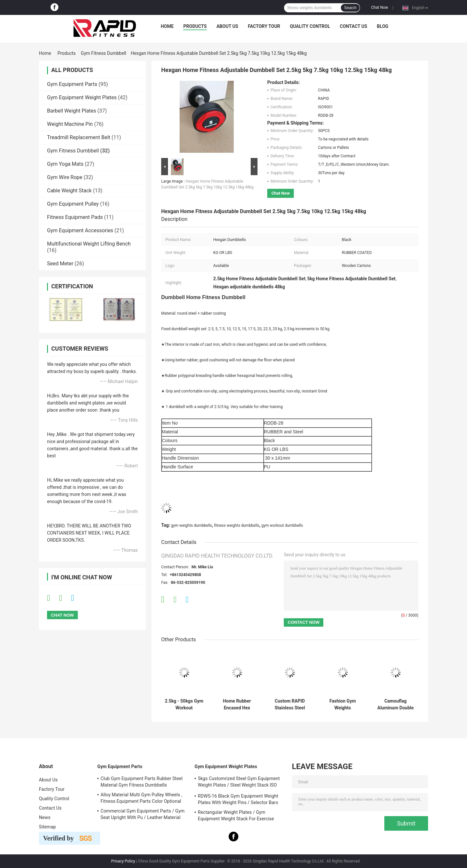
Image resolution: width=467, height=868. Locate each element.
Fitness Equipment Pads (75, 217)
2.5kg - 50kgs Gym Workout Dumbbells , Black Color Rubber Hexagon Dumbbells (184, 705)
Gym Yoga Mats (65, 164)
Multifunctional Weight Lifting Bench (89, 244)
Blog (383, 26)
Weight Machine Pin (70, 124)
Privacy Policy (123, 861)
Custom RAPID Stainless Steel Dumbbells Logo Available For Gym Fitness (290, 705)
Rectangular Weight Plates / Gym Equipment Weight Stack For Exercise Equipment (236, 816)
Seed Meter (60, 264)
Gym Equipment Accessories (80, 230)
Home (167, 26)
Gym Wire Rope (65, 177)
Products (195, 26)
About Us (227, 26)
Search (350, 8)
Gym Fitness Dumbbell (103, 53)
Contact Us (353, 26)
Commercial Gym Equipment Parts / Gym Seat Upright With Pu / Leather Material (143, 814)
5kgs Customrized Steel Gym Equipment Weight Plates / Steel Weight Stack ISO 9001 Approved (239, 783)
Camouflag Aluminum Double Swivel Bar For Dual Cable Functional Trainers (395, 705)
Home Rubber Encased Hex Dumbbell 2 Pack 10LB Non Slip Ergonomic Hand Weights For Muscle (237, 705)
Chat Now (379, 7)
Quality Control (310, 26)
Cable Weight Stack (69, 191)
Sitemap (47, 827)
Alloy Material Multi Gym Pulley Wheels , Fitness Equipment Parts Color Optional (141, 798)
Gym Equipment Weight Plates (82, 97)
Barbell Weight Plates (72, 111)
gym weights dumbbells (191, 525)
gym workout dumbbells (282, 525)
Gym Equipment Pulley (73, 204)
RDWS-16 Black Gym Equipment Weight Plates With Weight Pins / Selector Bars (238, 799)
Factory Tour (264, 26)
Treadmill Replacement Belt (79, 137)
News (45, 817)
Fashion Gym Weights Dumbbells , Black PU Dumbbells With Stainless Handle (343, 705)
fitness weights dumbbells (237, 525)
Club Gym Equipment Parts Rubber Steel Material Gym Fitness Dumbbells (142, 782)
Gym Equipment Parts (72, 84)
